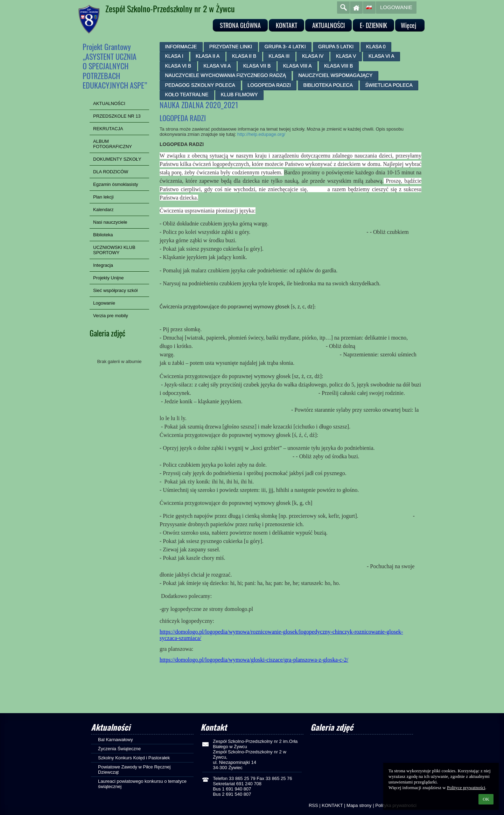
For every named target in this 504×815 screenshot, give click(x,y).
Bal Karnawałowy (115, 740)
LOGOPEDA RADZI (269, 85)
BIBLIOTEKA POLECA (328, 85)
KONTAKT (332, 805)
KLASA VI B (178, 66)
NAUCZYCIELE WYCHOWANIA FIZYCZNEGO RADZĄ (225, 75)
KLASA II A (208, 56)
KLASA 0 (376, 47)
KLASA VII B (257, 66)
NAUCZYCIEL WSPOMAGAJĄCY (335, 75)
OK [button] (486, 799)
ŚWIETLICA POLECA (389, 85)
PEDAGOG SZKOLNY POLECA (200, 85)
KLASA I (174, 56)
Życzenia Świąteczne (119, 749)
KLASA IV (313, 56)
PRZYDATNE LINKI (231, 47)
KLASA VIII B (339, 66)
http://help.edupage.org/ (261, 134)
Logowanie (396, 7)
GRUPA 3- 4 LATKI (285, 47)
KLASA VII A (217, 66)
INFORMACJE (181, 47)
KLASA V (346, 56)
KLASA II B (244, 56)
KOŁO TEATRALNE (187, 95)
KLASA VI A (381, 56)
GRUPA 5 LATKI (336, 47)
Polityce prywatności (466, 788)
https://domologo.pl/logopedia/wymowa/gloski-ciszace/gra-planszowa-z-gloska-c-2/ (254, 660)
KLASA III (279, 56)
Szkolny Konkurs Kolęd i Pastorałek (134, 758)
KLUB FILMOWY (239, 95)
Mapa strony (359, 805)
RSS (313, 805)
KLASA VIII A (297, 66)
